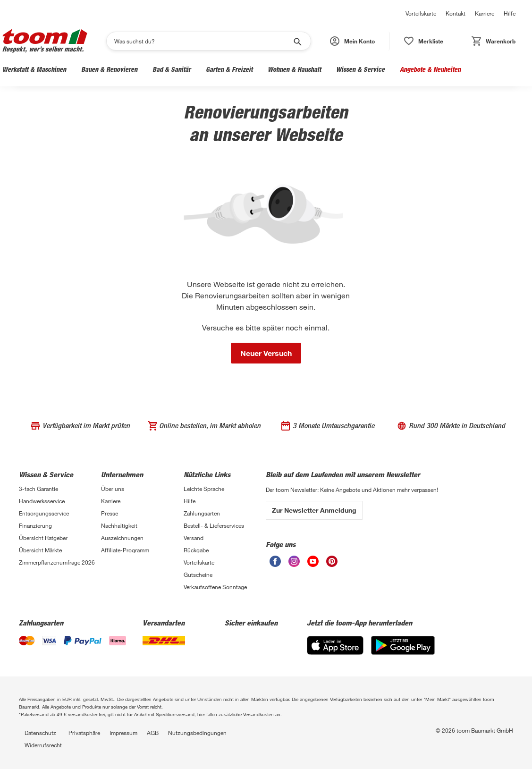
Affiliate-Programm (125, 550)
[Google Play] (403, 652)
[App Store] (335, 652)
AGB (153, 733)
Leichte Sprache (204, 489)
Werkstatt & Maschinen (34, 69)
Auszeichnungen (122, 538)
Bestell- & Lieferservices (214, 525)
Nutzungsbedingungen (197, 733)
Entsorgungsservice (44, 513)
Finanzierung (35, 525)
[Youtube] (313, 564)
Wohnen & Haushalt (294, 69)
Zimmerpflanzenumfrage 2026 (57, 562)
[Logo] (45, 41)
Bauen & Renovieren (109, 69)
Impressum (123, 733)
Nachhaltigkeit (119, 525)
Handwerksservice (42, 501)
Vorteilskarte (421, 13)
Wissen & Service (360, 69)
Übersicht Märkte (40, 550)
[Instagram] (294, 564)
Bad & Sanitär (172, 69)
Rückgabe (196, 550)
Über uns (113, 489)
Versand (194, 538)
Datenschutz (40, 733)
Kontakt (456, 13)
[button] (353, 41)
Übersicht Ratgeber (43, 538)
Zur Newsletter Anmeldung (314, 510)
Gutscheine (198, 575)
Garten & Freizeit (229, 69)
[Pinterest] (332, 564)
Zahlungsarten (202, 513)
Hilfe (510, 13)
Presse (110, 513)
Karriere (485, 13)
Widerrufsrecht (43, 745)
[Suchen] (203, 41)
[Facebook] (275, 564)
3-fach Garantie (38, 489)
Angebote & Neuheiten (430, 69)
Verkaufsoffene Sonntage (215, 587)
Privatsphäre (84, 733)
